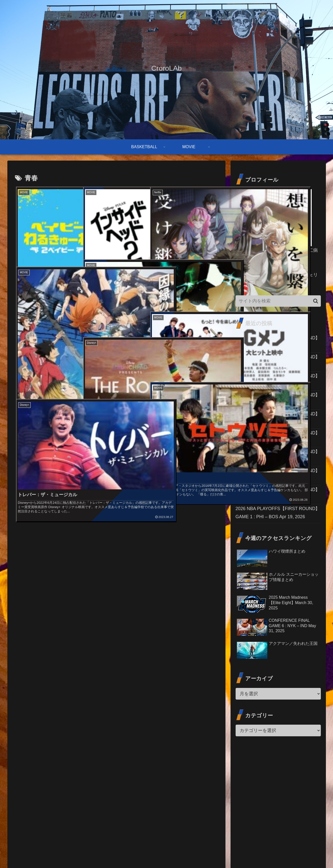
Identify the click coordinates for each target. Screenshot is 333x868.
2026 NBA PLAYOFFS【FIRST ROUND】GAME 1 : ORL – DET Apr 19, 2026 (276, 538)
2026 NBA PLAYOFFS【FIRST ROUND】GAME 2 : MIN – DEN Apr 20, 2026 (276, 429)
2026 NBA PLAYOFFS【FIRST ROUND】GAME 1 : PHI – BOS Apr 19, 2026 (276, 593)
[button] (316, 301)
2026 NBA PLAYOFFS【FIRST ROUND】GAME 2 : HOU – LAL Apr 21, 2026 (276, 346)
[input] (278, 301)
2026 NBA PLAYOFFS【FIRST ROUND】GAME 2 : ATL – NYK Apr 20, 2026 (276, 456)
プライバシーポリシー (303, 852)
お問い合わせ (250, 852)
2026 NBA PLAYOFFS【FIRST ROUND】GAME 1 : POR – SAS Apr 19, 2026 (277, 511)
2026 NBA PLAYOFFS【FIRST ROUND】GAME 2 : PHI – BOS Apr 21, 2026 (276, 401)
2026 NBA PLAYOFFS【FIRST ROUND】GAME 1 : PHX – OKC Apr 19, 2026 (277, 566)
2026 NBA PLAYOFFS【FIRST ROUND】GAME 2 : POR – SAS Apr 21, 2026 (277, 374)
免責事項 (273, 852)
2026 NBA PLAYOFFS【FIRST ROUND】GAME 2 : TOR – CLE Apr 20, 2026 (276, 483)
